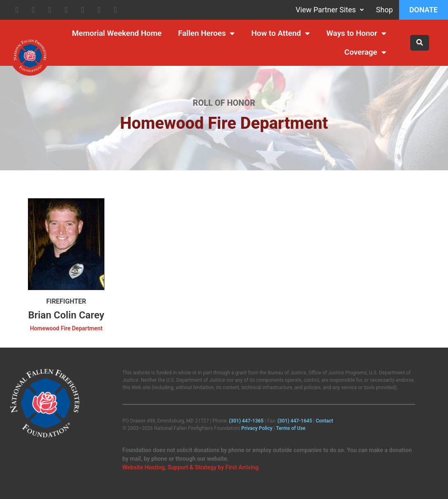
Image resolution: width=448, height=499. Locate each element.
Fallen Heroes (206, 34)
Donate (424, 10)
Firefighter (66, 301)
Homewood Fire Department (66, 328)
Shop (384, 10)
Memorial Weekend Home (117, 33)
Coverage (365, 52)
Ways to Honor (356, 34)
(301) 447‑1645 (295, 421)
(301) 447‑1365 (246, 421)
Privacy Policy (257, 428)
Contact (324, 421)
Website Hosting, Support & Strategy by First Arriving (191, 467)
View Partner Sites (330, 10)
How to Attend (281, 34)
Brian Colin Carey (66, 315)
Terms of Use (291, 428)
